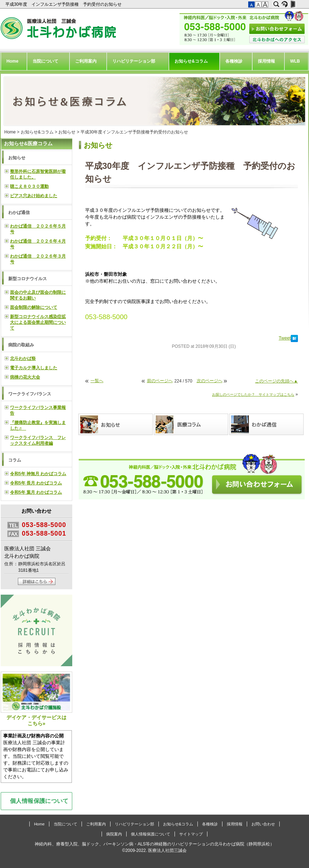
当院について (45, 61)
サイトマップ (191, 834)
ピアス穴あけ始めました (34, 196)
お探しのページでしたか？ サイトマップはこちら (253, 394)
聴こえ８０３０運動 (29, 186)
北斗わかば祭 (23, 359)
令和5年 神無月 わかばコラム (38, 474)
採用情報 (266, 61)
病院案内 (114, 834)
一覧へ (97, 381)
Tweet (285, 338)
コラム (15, 460)
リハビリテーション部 (134, 61)
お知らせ (67, 132)
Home (12, 61)
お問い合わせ (263, 824)
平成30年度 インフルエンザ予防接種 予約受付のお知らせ (64, 4)
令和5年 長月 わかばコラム (36, 483)
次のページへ (210, 381)
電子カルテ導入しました (34, 368)
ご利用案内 (86, 61)
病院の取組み (21, 345)
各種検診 (234, 61)
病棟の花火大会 (25, 377)
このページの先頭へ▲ (276, 381)
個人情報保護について (39, 801)
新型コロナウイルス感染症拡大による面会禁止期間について (38, 322)
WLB (295, 61)
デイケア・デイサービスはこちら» (36, 699)
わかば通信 (19, 213)
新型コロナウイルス (28, 279)
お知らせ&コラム (191, 61)
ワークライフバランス (30, 394)
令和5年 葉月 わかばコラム (36, 492)
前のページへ (160, 381)
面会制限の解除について (34, 307)
